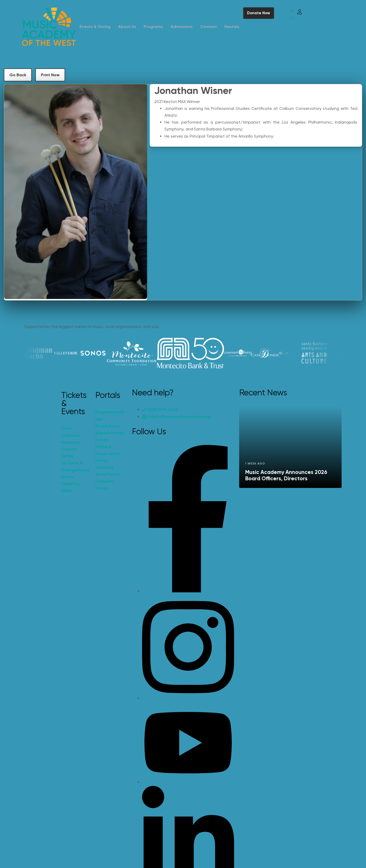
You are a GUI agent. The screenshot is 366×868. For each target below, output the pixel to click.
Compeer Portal (105, 485)
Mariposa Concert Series (71, 449)
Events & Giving (95, 27)
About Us (127, 27)
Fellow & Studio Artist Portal (108, 453)
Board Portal (108, 426)
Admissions (182, 27)
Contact (209, 27)
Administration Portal (110, 436)
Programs (153, 27)
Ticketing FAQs (70, 487)
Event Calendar (71, 432)
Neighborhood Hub (110, 415)
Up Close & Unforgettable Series (75, 470)
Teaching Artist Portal (107, 471)
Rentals (232, 27)
